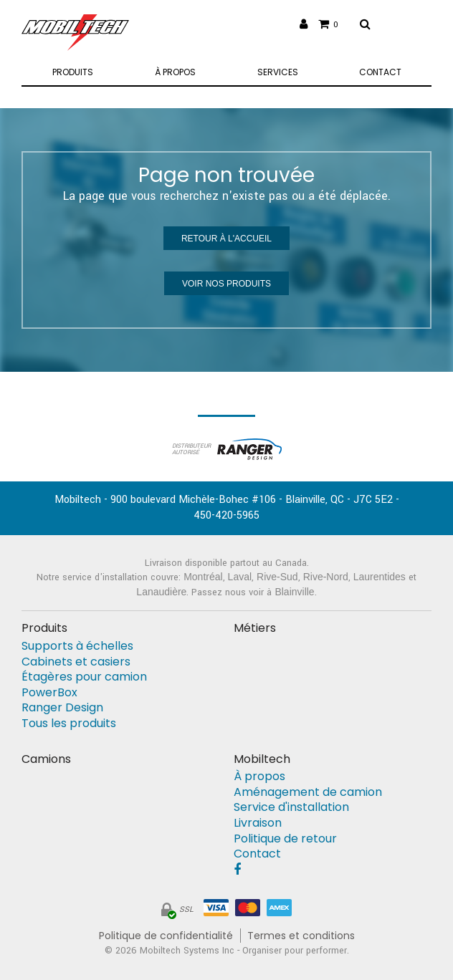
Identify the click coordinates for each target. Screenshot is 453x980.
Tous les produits (69, 724)
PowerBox (49, 693)
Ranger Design (62, 708)
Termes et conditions (301, 936)
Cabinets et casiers (76, 662)
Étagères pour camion (84, 677)
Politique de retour (285, 839)
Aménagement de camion (308, 792)
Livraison (258, 823)
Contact (257, 854)
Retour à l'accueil (226, 239)
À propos (259, 777)
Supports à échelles (77, 646)
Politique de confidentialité (166, 936)
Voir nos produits (226, 284)
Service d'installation (291, 807)
